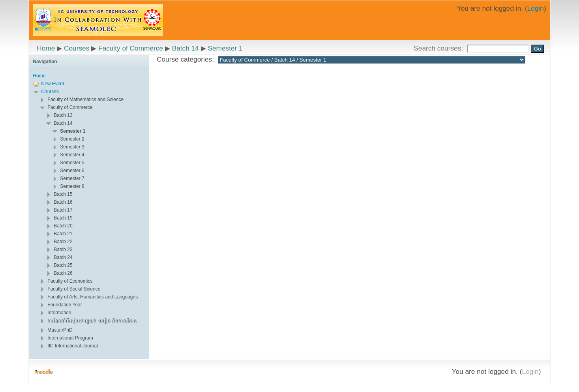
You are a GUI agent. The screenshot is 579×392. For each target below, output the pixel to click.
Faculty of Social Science (74, 289)
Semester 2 (72, 139)
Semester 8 (72, 186)
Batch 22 (63, 242)
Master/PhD (60, 330)
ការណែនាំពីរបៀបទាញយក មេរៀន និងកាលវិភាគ (92, 321)
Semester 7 (72, 178)
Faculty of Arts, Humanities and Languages (93, 297)
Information (59, 313)
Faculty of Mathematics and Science (85, 99)
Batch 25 (63, 265)
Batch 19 (63, 218)
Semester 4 (72, 155)
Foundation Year (65, 305)
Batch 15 (63, 194)
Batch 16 (63, 202)
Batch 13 (63, 115)
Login (536, 8)
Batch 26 (63, 273)
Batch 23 (63, 249)
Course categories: (185, 59)
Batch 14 (186, 48)
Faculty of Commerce (131, 48)
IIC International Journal (72, 346)
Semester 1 (225, 48)
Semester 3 (72, 147)
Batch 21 (63, 234)
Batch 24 (63, 257)
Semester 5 (72, 163)
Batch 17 (63, 210)
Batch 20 (63, 226)
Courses (77, 48)
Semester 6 (72, 171)
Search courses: (439, 48)
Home (46, 48)
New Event (52, 84)
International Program (70, 338)
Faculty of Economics (70, 281)
